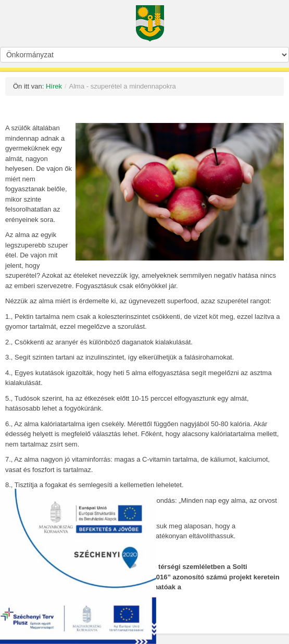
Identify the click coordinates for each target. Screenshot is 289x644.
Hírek (54, 86)
